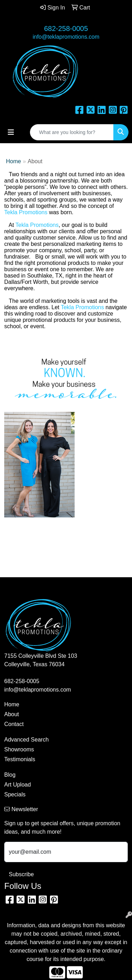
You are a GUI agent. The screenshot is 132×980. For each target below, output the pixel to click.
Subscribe (21, 874)
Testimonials (20, 759)
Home (14, 161)
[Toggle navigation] (11, 132)
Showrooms (19, 749)
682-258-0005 (66, 28)
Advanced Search (26, 740)
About (12, 714)
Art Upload (18, 785)
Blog (10, 775)
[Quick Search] (72, 132)
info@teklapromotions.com (66, 37)
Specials (15, 794)
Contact (14, 724)
